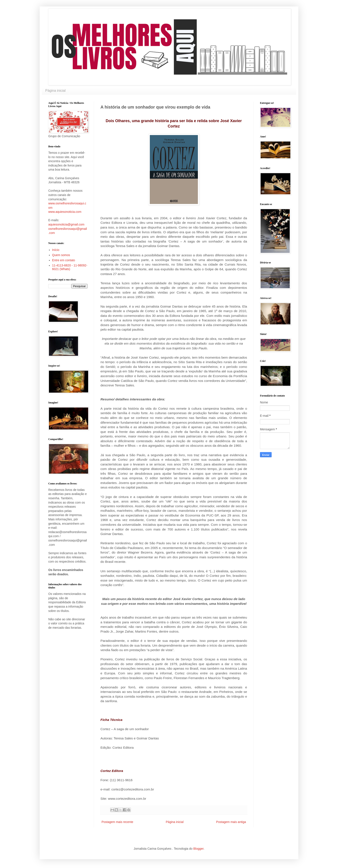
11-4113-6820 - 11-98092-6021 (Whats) (70, 267)
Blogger (198, 849)
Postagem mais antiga (231, 822)
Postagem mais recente (117, 822)
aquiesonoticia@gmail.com (66, 224)
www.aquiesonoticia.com (65, 212)
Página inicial (55, 91)
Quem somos (61, 255)
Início (56, 250)
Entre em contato (64, 260)
